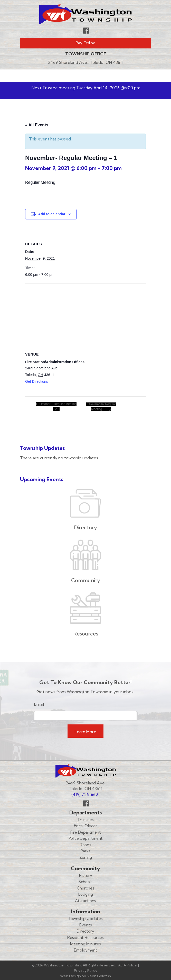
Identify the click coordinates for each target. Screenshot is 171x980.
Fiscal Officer (85, 826)
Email (39, 704)
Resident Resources (85, 938)
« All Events (37, 125)
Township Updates (85, 919)
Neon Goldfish (99, 976)
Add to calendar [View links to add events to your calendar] (52, 214)
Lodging (86, 894)
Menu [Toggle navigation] (136, 76)
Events (86, 925)
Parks (85, 851)
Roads (85, 845)
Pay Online (85, 43)
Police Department (86, 838)
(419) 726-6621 (85, 794)
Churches (85, 888)
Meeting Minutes (85, 944)
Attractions (85, 901)
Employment (86, 950)
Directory (85, 931)
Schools (85, 882)
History (86, 876)
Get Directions (37, 381)
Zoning (86, 857)
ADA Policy (127, 965)
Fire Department (86, 832)
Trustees (85, 820)
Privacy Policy (86, 971)
